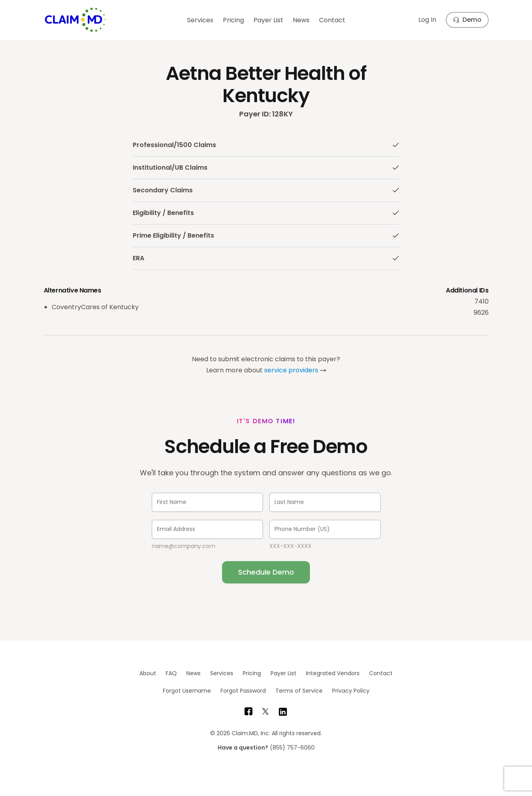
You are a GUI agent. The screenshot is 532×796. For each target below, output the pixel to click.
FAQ (171, 673)
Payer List (268, 20)
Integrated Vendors (333, 673)
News (301, 20)
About (148, 673)
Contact (332, 20)
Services (200, 20)
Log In (427, 20)
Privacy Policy (351, 691)
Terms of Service (299, 691)
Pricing (233, 20)
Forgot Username (187, 691)
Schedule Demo (266, 572)
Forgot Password (243, 691)
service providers (291, 370)
